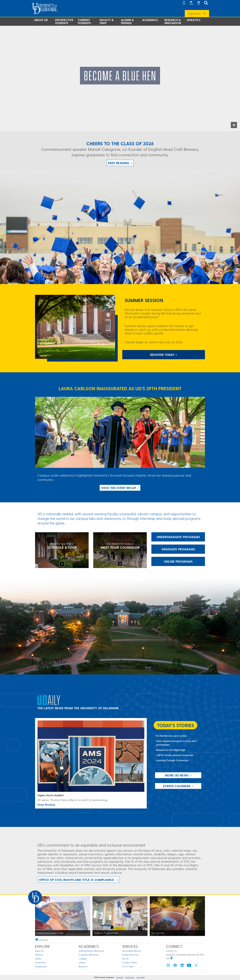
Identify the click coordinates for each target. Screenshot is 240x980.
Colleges (83, 959)
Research (83, 966)
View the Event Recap (119, 488)
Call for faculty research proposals (175, 755)
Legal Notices (130, 977)
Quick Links (194, 13)
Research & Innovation (173, 21)
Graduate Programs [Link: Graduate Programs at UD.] (178, 549)
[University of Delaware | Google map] (172, 958)
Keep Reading (119, 163)
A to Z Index (128, 966)
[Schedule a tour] (62, 550)
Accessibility (141, 977)
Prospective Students (64, 21)
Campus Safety (130, 962)
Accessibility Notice (132, 951)
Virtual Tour (40, 962)
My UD (125, 959)
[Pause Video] (234, 125)
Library (82, 962)
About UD (41, 20)
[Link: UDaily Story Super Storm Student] (91, 756)
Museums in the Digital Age (171, 750)
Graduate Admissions (89, 955)
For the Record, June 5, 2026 (171, 736)
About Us (39, 951)
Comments (120, 977)
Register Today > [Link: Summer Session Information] (164, 355)
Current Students (84, 21)
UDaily (38, 959)
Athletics (194, 20)
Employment (41, 966)
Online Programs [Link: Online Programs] (178, 561)
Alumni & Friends (127, 21)
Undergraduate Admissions (91, 951)
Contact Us (171, 951)
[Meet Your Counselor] (120, 550)
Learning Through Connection (172, 760)
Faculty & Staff (106, 21)
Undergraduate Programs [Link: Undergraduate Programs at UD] (178, 537)
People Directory (130, 955)
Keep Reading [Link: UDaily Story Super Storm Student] (46, 804)
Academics (150, 20)
